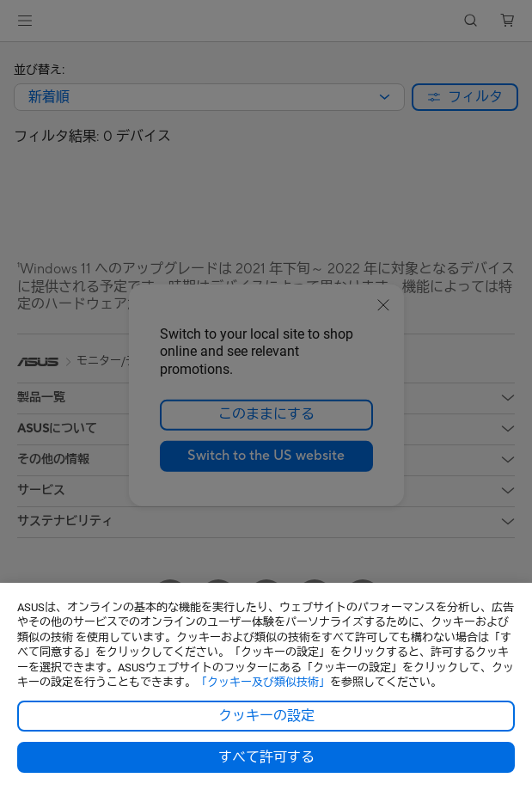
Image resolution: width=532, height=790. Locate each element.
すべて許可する (266, 757)
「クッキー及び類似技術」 (263, 682)
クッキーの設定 (266, 716)
